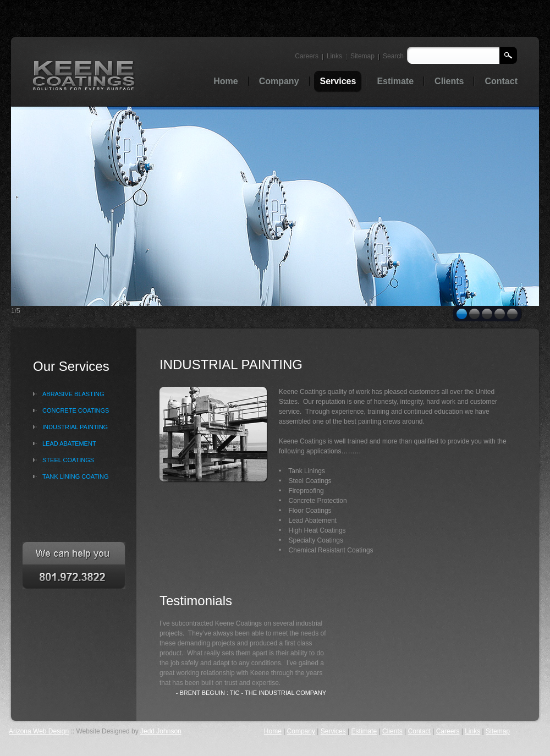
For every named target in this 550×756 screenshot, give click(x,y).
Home (273, 731)
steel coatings (68, 460)
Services (333, 731)
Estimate (364, 731)
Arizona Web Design (39, 731)
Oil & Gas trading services (84, 75)
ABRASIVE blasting (73, 394)
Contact (419, 731)
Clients (392, 731)
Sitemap (362, 56)
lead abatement (69, 443)
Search (393, 56)
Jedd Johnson (161, 731)
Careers (307, 56)
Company (301, 731)
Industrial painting (75, 427)
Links (334, 56)
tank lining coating (76, 476)
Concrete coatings (76, 410)
